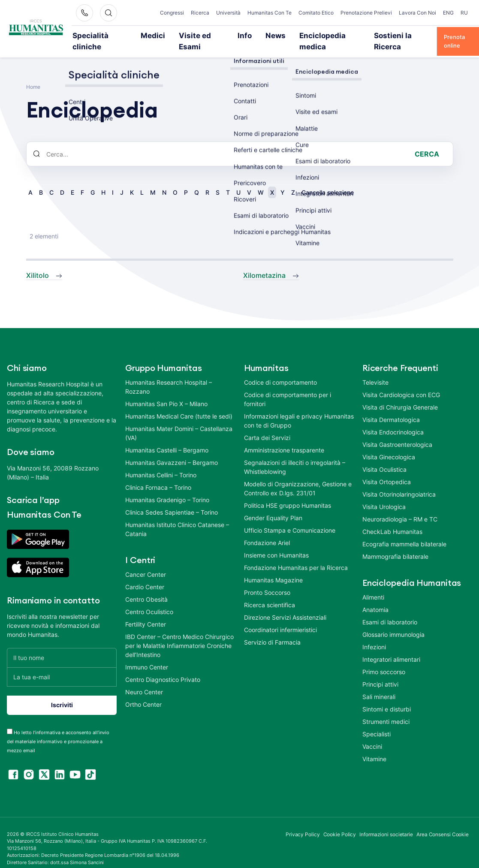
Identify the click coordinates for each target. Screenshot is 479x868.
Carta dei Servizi (267, 426)
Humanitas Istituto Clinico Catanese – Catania (177, 517)
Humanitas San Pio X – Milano (166, 392)
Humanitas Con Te (270, 13)
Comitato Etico (316, 13)
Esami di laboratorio (390, 610)
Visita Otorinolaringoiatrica (399, 482)
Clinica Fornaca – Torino (158, 475)
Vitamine (374, 747)
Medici (152, 35)
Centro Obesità (146, 587)
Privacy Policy (303, 822)
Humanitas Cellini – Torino (161, 463)
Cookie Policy (340, 822)
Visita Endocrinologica (393, 420)
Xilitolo (38, 264)
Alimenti (373, 585)
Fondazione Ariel (267, 531)
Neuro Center (144, 680)
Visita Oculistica (384, 457)
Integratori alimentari (391, 647)
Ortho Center (143, 692)
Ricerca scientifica (270, 593)
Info (233, 35)
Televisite (375, 370)
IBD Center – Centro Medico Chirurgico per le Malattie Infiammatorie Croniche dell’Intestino (179, 634)
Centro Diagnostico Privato (163, 668)
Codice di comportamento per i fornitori (288, 387)
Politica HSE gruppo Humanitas (288, 493)
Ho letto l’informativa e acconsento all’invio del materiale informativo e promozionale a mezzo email (58, 729)
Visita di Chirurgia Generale (400, 395)
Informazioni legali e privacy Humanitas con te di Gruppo (299, 409)
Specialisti (377, 722)
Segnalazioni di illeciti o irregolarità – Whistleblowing (295, 455)
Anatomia (375, 598)
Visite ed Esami (194, 35)
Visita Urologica (384, 495)
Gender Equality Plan (273, 506)
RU (464, 13)
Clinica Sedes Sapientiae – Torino (172, 500)
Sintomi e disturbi (387, 697)
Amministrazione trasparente (284, 438)
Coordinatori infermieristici (280, 618)
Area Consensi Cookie (443, 822)
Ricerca (200, 13)
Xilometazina (264, 264)
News (260, 35)
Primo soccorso (384, 660)
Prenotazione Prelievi (366, 13)
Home (33, 75)
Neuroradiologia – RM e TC (400, 507)
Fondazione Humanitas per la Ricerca (296, 556)
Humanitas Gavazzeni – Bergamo (172, 451)
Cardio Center (145, 575)
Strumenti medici (386, 710)
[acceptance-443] (10, 719)
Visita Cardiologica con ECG (401, 383)
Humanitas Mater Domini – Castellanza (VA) (179, 421)
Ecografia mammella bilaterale (404, 532)
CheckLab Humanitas (392, 520)
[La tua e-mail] (62, 665)
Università (228, 13)
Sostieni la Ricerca (372, 35)
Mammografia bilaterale (395, 544)
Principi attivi (380, 672)
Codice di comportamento (280, 370)
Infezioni (374, 635)
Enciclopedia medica (308, 35)
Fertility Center (146, 612)
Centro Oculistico (149, 600)
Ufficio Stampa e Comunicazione (290, 518)
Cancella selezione (328, 181)
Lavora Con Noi (417, 13)
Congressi (172, 13)
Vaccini (372, 734)
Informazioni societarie (386, 822)
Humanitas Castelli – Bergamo (167, 438)
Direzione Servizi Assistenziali (285, 605)
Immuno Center (147, 655)
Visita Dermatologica (391, 408)
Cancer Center (146, 562)
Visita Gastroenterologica (397, 432)
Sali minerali (379, 685)
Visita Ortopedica (387, 470)
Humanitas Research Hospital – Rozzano (169, 375)
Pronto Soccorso (267, 580)
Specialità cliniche (106, 35)
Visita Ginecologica (389, 445)
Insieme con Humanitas (276, 543)
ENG (448, 13)
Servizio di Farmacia (272, 630)
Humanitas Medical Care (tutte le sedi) (179, 404)
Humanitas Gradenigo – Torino (167, 488)
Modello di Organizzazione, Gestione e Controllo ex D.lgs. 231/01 (298, 476)
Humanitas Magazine (273, 568)
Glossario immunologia (393, 622)
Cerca (427, 142)
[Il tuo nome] (62, 646)
